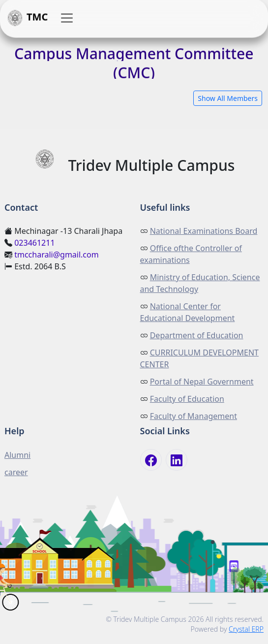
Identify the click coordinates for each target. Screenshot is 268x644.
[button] (67, 18)
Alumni (17, 455)
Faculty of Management (194, 416)
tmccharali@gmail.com (57, 255)
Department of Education (197, 335)
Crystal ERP (246, 629)
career (16, 472)
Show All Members (228, 98)
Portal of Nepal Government (202, 382)
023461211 (34, 243)
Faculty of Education (187, 399)
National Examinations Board (204, 231)
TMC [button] (27, 18)
